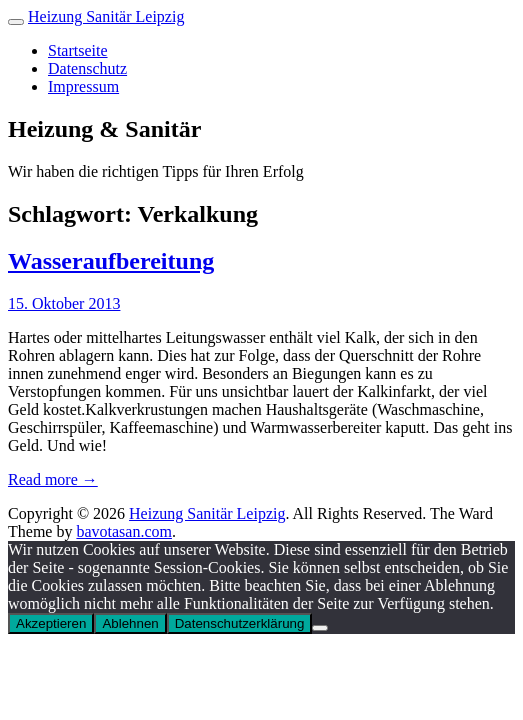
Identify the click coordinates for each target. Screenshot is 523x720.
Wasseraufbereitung (111, 261)
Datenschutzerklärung (240, 623)
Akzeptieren (51, 623)
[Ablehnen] (320, 628)
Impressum (83, 86)
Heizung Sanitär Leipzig (106, 16)
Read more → (53, 479)
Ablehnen (130, 623)
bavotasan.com (124, 531)
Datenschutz (87, 68)
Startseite (78, 50)
